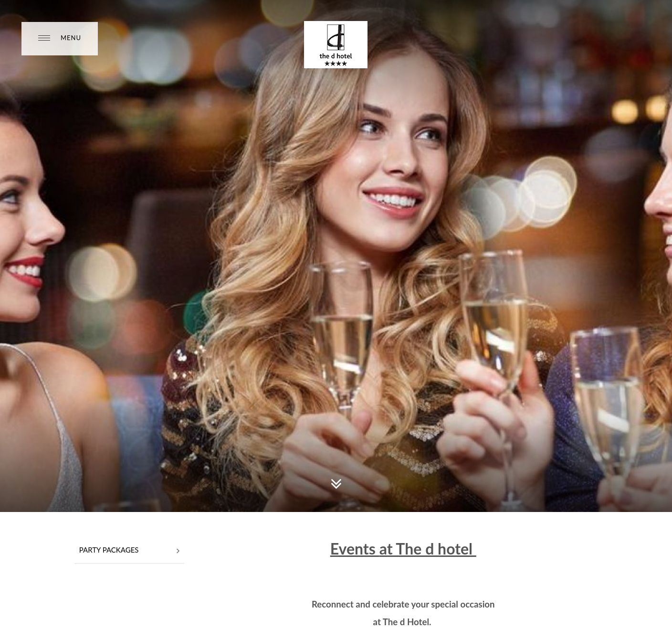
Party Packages (129, 551)
